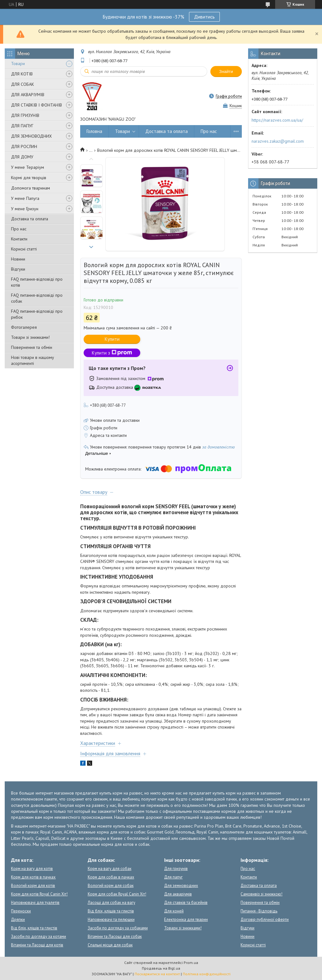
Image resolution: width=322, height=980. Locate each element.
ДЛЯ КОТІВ (22, 74)
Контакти (19, 239)
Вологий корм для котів (33, 886)
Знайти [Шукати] (226, 72)
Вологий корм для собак (111, 886)
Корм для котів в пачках (33, 877)
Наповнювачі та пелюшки (111, 919)
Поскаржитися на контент (157, 974)
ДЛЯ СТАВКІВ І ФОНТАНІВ (36, 105)
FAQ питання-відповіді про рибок (37, 314)
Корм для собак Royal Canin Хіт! (117, 894)
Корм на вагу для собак (110, 869)
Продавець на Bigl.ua (161, 968)
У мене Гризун (25, 209)
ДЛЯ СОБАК (22, 84)
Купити (112, 339)
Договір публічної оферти (265, 919)
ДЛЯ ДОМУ (22, 157)
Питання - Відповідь (259, 911)
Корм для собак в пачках (111, 877)
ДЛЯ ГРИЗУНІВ (25, 115)
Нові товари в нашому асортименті (33, 360)
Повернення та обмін (32, 347)
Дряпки (18, 919)
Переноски (21, 911)
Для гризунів (176, 869)
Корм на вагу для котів (32, 869)
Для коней (174, 911)
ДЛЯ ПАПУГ (22, 126)
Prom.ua (191, 963)
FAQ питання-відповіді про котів (37, 282)
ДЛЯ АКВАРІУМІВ (28, 95)
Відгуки (18, 269)
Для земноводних (181, 886)
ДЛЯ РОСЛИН (24, 146)
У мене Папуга (25, 198)
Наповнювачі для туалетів (35, 903)
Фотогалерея (24, 327)
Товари (18, 63)
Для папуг (173, 877)
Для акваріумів (178, 894)
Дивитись (204, 17)
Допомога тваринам (31, 188)
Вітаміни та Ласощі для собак (115, 936)
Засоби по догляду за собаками (118, 928)
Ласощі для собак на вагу (111, 903)
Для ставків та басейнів (186, 903)
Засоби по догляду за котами (39, 936)
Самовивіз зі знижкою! (261, 894)
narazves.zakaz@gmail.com (278, 141)
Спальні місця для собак (110, 945)
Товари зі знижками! (30, 337)
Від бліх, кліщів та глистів (34, 928)
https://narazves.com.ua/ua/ (277, 120)
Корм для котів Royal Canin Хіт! (39, 894)
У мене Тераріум (28, 167)
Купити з (112, 353)
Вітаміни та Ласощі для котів (37, 945)
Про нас (19, 229)
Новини (18, 259)
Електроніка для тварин (186, 919)
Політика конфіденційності (207, 974)
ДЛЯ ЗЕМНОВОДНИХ (31, 136)
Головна (94, 131)
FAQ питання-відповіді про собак (37, 298)
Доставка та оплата (30, 219)
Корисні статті (24, 249)
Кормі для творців (29, 178)
